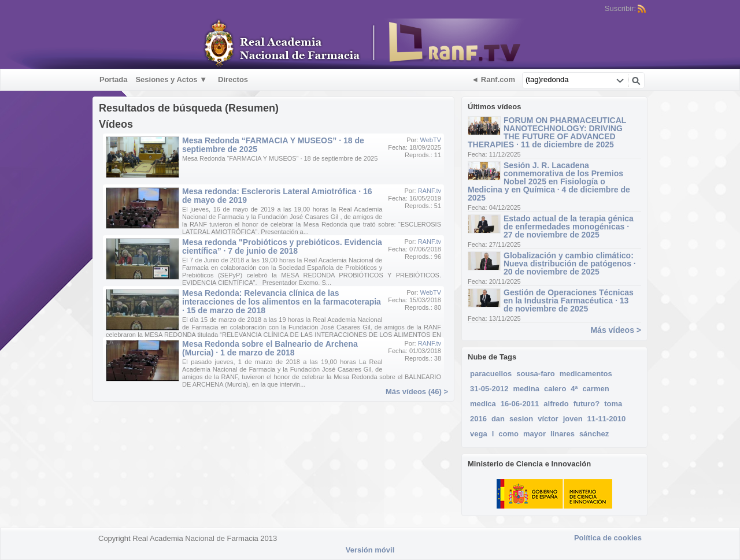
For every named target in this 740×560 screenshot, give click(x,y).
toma (613, 404)
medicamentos (586, 374)
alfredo (556, 404)
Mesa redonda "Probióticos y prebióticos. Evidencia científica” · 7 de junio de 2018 (282, 246)
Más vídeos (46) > (417, 392)
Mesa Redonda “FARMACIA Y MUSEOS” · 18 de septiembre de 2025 (273, 145)
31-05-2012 (489, 389)
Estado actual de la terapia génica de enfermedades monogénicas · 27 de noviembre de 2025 (569, 227)
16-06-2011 (520, 404)
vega (479, 434)
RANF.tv (430, 191)
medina (527, 389)
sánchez (594, 434)
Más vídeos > (616, 330)
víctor (548, 419)
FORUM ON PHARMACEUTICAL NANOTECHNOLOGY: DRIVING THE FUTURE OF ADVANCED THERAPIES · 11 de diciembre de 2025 (547, 132)
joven (573, 419)
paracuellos (491, 374)
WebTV (431, 140)
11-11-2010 (607, 419)
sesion (521, 419)
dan (498, 419)
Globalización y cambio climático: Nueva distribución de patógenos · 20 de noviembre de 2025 (570, 264)
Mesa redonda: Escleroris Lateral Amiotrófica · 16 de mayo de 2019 (277, 196)
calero (555, 389)
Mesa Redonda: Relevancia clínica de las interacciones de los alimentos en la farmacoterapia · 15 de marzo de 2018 (282, 302)
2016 (478, 419)
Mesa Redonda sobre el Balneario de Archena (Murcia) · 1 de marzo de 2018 (270, 348)
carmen (595, 389)
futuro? (587, 404)
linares (563, 434)
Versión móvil (370, 550)
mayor (534, 434)
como (508, 434)
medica (483, 404)
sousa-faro (535, 374)
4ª (574, 389)
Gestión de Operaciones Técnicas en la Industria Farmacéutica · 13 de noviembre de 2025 (569, 301)
